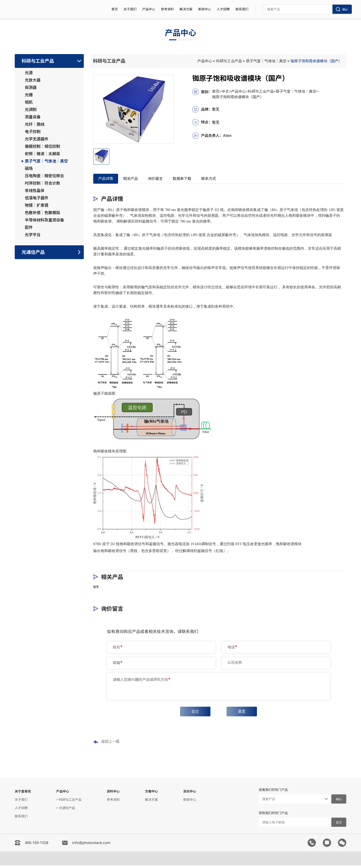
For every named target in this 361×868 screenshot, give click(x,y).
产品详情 (108, 179)
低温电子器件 (37, 198)
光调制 (31, 110)
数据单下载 (197, 179)
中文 (226, 91)
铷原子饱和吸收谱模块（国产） (317, 61)
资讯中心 (190, 794)
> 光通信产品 (66, 810)
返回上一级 (106, 744)
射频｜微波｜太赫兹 (42, 154)
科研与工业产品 (38, 61)
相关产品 (137, 179)
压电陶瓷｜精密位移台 (44, 176)
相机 (29, 102)
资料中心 (113, 794)
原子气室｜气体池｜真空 (46, 161)
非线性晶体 (35, 191)
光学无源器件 (37, 139)
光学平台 (33, 235)
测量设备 (33, 117)
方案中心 (151, 794)
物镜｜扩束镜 (37, 205)
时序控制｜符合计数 (42, 183)
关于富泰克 (23, 794)
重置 (243, 713)
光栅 (29, 95)
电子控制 (33, 132)
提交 (194, 713)
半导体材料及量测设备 (44, 220)
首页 (115, 9)
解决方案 (186, 9)
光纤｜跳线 (35, 124)
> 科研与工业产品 (69, 802)
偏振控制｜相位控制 (42, 146)
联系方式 (228, 179)
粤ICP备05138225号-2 (234, 863)
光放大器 (33, 80)
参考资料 (167, 9)
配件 (29, 227)
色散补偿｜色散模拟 (42, 213)
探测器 (31, 87)
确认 (342, 9)
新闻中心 (205, 9)
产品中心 (149, 9)
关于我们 (130, 9)
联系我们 (242, 9)
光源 (29, 73)
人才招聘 (223, 9)
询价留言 (166, 179)
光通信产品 (33, 252)
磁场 (29, 168)
